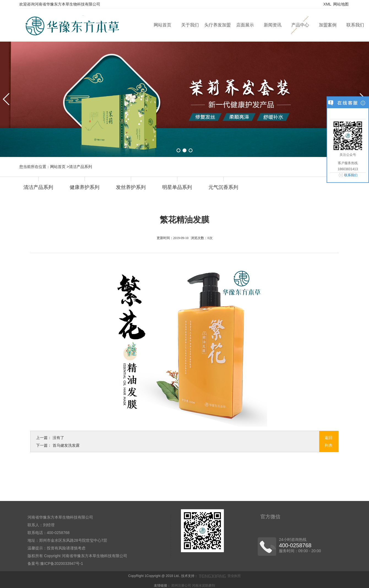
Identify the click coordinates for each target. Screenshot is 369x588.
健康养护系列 (85, 187)
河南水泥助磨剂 (204, 586)
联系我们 (355, 25)
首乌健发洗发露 (66, 445)
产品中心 (300, 25)
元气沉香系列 (223, 187)
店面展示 (245, 25)
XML (327, 4)
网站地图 (341, 4)
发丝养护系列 (131, 187)
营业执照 (234, 576)
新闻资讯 (273, 25)
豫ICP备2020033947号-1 (62, 563)
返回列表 (329, 441)
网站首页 (162, 25)
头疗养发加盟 (218, 25)
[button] (178, 150)
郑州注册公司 (181, 586)
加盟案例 (328, 25)
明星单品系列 (177, 187)
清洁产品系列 (38, 187)
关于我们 (190, 25)
